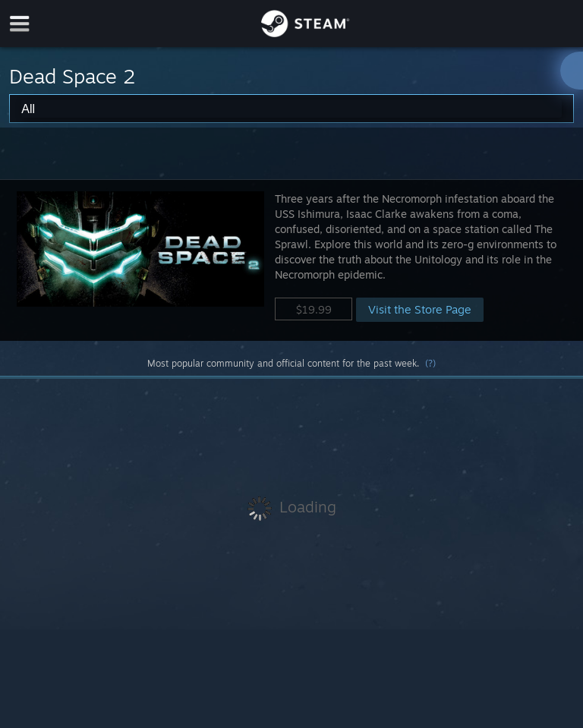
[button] (291, 260)
